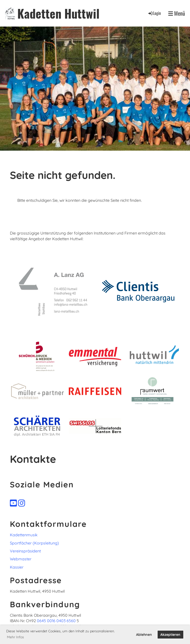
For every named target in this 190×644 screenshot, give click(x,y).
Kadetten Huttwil (58, 13)
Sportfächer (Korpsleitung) (34, 543)
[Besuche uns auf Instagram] (22, 503)
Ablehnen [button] (144, 635)
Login (154, 13)
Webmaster (21, 559)
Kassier (17, 567)
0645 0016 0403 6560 (56, 621)
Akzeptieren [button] (170, 635)
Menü (177, 13)
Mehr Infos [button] (15, 637)
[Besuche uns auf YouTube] (13, 503)
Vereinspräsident (25, 551)
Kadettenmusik (24, 535)
